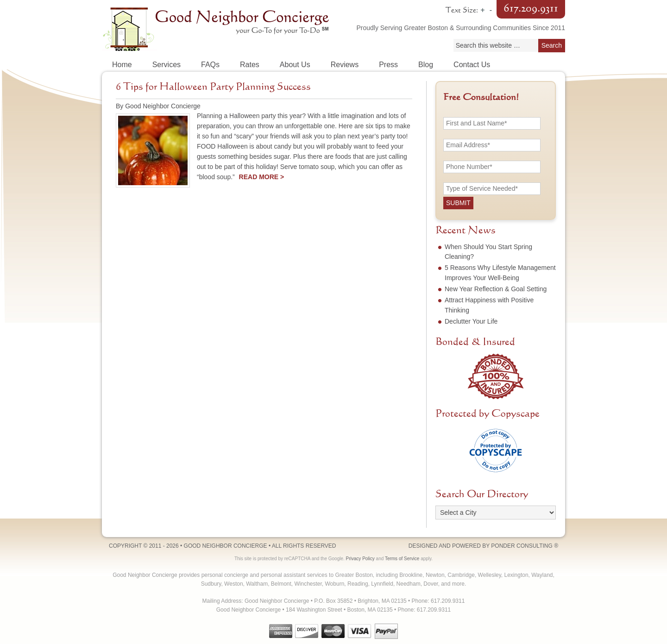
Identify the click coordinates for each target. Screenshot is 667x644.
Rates (250, 65)
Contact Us (472, 65)
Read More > (262, 177)
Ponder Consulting (522, 546)
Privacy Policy (360, 559)
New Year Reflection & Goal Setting (496, 289)
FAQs (210, 65)
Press (388, 65)
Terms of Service (402, 559)
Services (167, 65)
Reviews (345, 65)
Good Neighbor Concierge (218, 28)
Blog (426, 65)
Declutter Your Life (471, 321)
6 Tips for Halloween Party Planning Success (213, 87)
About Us (295, 65)
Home (122, 65)
